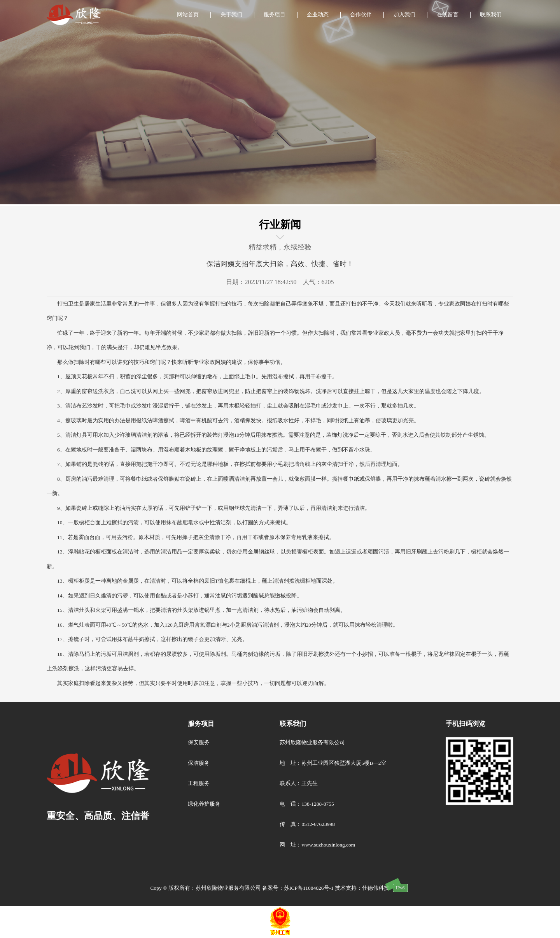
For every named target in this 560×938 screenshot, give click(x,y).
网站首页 (188, 15)
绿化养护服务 (204, 804)
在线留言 (448, 15)
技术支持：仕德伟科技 (362, 888)
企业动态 (318, 15)
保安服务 (199, 742)
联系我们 (491, 15)
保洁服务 (199, 763)
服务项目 (275, 15)
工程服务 (199, 783)
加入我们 (404, 15)
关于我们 (231, 15)
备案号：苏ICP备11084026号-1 (298, 888)
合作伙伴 (361, 15)
